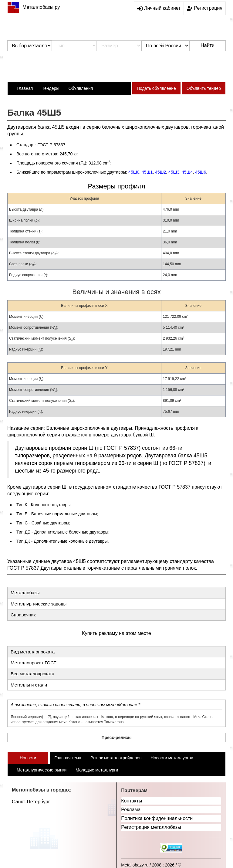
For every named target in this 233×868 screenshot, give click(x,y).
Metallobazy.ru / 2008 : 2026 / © (151, 865)
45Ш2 (160, 172)
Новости (28, 758)
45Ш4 (187, 172)
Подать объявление (156, 88)
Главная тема (68, 758)
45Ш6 (201, 172)
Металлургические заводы (39, 604)
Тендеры (51, 88)
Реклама (131, 810)
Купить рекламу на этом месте (116, 633)
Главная (25, 88)
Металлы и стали (29, 685)
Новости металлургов (172, 758)
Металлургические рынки (42, 770)
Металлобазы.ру (34, 7)
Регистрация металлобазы (151, 827)
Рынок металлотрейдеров (116, 758)
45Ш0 (134, 172)
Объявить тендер (204, 88)
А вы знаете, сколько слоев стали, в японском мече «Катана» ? (76, 705)
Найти (208, 45)
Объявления (81, 88)
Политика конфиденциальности (157, 818)
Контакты (132, 801)
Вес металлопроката (32, 674)
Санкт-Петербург (31, 802)
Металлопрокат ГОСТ (34, 663)
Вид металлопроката (33, 652)
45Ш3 (174, 172)
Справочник (23, 615)
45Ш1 (147, 172)
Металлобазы (25, 593)
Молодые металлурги (97, 770)
